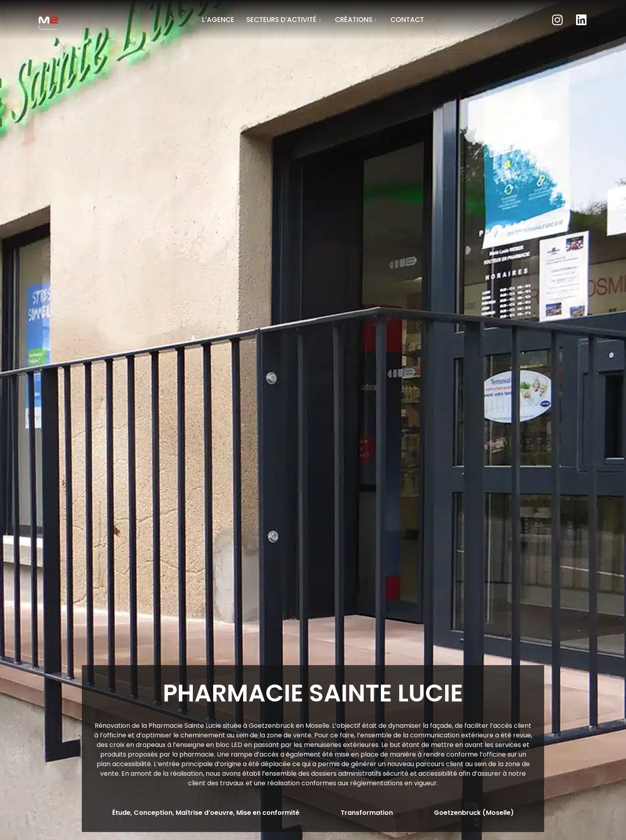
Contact (407, 20)
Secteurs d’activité (284, 20)
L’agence (218, 20)
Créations (357, 20)
